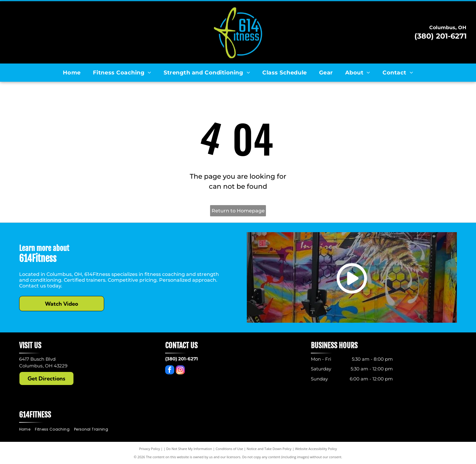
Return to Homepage (238, 211)
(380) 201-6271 (440, 36)
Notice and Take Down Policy (269, 449)
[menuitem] (72, 73)
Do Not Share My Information (189, 449)
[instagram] (180, 371)
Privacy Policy (150, 449)
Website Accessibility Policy (316, 449)
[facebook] (170, 371)
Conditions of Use (229, 449)
